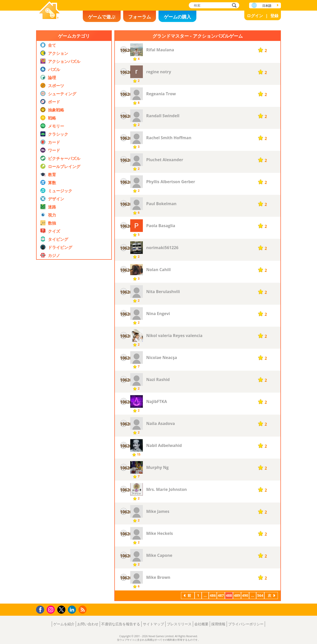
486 (213, 595)
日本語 (267, 6)
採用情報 (218, 624)
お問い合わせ (88, 624)
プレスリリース (179, 624)
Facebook (42, 609)
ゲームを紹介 (64, 624)
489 (237, 595)
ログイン (255, 16)
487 (221, 595)
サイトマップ (153, 624)
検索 (233, 6)
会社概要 (201, 624)
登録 (274, 16)
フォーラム (140, 17)
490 (245, 595)
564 (260, 595)
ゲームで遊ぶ (102, 17)
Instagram (51, 609)
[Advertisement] (74, 371)
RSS (83, 610)
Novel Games (49, 11)
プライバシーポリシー (246, 624)
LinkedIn (73, 610)
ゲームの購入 (177, 17)
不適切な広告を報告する (121, 624)
